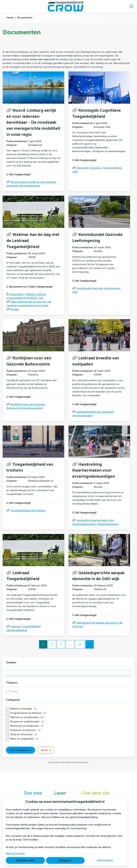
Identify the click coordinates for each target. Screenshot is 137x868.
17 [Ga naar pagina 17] (80, 644)
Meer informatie (15, 853)
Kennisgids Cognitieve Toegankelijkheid (97, 113)
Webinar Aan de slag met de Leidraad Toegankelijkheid (33, 241)
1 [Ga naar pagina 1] (43, 644)
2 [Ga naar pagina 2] (52, 644)
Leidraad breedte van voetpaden (96, 361)
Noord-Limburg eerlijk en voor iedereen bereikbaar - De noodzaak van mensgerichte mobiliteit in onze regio (33, 122)
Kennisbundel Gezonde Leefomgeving (97, 238)
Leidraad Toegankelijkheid (23, 576)
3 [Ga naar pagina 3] (61, 644)
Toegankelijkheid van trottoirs (30, 467)
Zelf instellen (105, 860)
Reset (46, 750)
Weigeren (65, 860)
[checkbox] (68, 692)
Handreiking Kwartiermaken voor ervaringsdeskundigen (94, 470)
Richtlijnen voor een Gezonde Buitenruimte (29, 361)
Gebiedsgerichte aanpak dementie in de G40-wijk (98, 576)
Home (10, 18)
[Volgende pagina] (90, 644)
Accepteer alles (25, 860)
